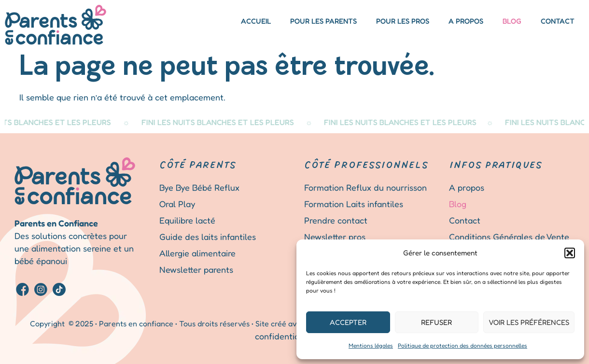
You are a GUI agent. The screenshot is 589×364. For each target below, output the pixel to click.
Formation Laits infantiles (354, 204)
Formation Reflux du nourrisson (365, 187)
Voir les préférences (529, 322)
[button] (570, 253)
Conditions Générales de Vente (509, 237)
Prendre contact (336, 220)
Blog (512, 21)
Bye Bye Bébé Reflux (199, 187)
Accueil (256, 21)
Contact (558, 21)
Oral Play (177, 204)
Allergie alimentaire (197, 253)
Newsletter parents (196, 269)
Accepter (348, 322)
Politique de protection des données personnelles (463, 345)
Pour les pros (403, 21)
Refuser (436, 322)
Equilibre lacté (187, 220)
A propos (466, 21)
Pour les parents (323, 21)
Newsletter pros (335, 237)
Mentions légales (371, 345)
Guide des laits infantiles (208, 237)
